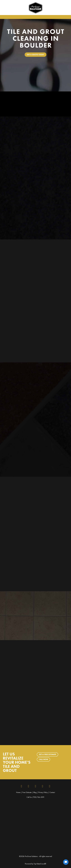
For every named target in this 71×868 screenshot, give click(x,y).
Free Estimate (27, 792)
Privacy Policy (43, 792)
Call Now (43, 759)
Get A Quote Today (35, 55)
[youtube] (50, 786)
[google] (43, 786)
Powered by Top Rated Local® (35, 864)
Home (19, 792)
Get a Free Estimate (47, 754)
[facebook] (21, 786)
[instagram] (29, 786)
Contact (52, 792)
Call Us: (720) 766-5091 (35, 797)
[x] (36, 786)
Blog (35, 792)
